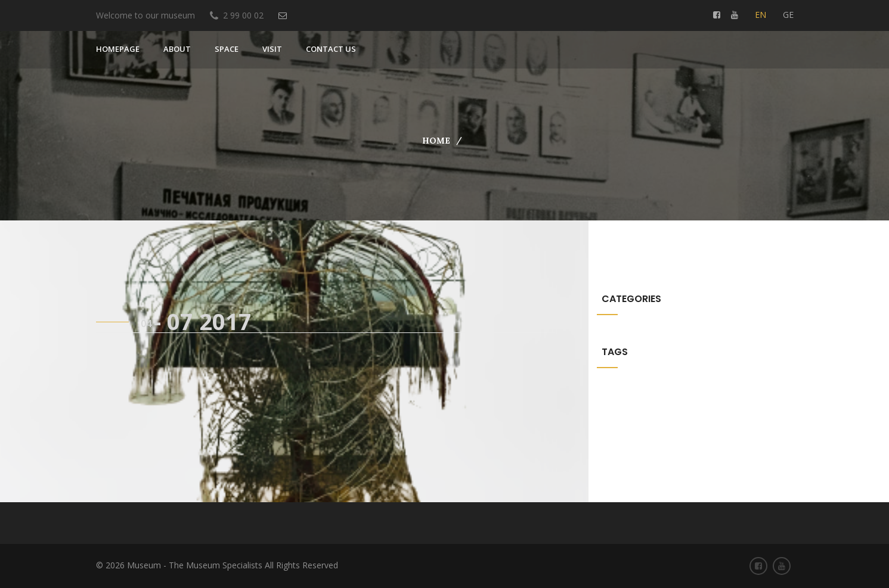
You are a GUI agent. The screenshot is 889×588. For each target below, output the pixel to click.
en (761, 15)
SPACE (227, 49)
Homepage (118, 49)
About (177, 49)
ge (788, 15)
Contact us (331, 49)
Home (436, 141)
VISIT (272, 49)
